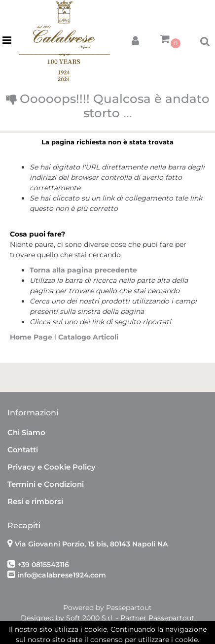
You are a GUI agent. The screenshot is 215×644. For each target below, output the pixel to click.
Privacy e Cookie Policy (52, 467)
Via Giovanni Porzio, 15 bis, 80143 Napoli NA (91, 544)
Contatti (23, 450)
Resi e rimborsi (35, 501)
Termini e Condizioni (46, 484)
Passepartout (129, 608)
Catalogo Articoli (88, 337)
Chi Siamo (26, 432)
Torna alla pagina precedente (83, 270)
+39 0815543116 (43, 565)
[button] (135, 38)
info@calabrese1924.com (62, 575)
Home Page (32, 337)
